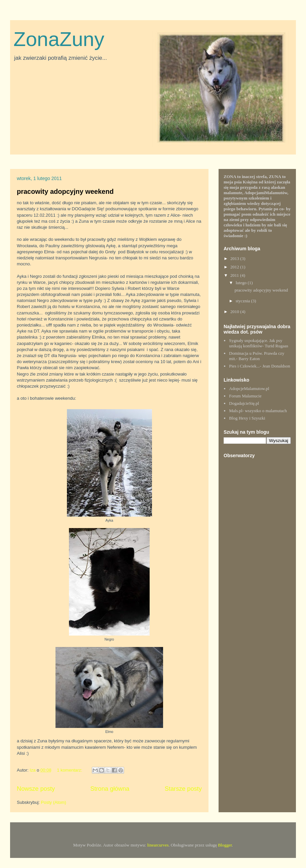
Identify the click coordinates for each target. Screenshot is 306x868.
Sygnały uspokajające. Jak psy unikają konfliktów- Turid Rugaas (259, 343)
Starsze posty (183, 789)
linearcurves (158, 845)
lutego (242, 283)
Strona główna (110, 789)
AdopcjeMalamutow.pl (249, 388)
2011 (235, 275)
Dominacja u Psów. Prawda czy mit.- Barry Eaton (257, 356)
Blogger (225, 845)
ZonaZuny (59, 39)
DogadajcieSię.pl (244, 403)
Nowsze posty (36, 789)
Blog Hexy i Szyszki (247, 418)
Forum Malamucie (245, 396)
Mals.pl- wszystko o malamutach (258, 411)
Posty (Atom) (54, 802)
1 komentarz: (70, 770)
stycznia (243, 301)
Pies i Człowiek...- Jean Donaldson (260, 366)
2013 (235, 258)
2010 (235, 312)
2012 (235, 267)
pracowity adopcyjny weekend (65, 191)
